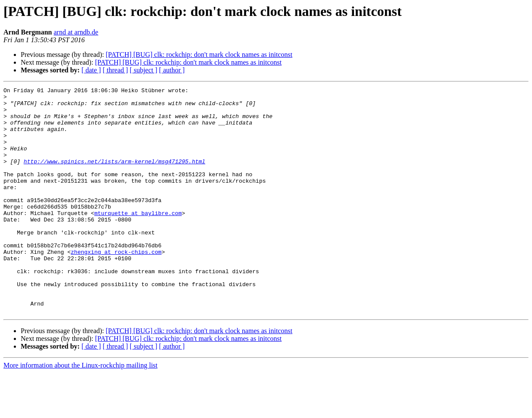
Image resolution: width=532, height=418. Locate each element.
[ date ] (91, 70)
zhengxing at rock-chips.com (116, 285)
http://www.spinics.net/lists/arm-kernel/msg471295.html (114, 177)
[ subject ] (144, 70)
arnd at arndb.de (76, 32)
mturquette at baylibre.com (138, 239)
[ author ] (172, 70)
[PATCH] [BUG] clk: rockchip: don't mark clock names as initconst (199, 55)
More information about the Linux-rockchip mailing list (80, 410)
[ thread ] (115, 70)
